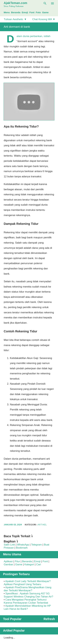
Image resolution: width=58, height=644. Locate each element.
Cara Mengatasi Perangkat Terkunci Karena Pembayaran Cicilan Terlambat (26, 601)
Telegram (36, 545)
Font (32, 12)
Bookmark (22, 548)
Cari (39, 564)
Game (45, 12)
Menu (7, 12)
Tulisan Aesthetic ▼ (15, 19)
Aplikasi (8, 561)
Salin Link (9, 545)
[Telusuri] (45, 3)
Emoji (25, 12)
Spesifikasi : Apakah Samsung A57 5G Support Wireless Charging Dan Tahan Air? (28, 595)
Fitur (17, 561)
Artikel (42, 525)
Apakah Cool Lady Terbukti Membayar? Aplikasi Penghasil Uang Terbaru (27, 583)
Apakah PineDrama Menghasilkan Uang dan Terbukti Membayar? (28, 589)
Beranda (16, 12)
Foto (38, 12)
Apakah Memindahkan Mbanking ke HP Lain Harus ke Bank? (27, 607)
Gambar (8, 564)
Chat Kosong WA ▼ (44, 19)
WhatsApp (23, 545)
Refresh (49, 619)
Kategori (29, 564)
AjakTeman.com (15, 3)
